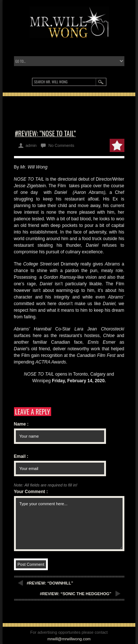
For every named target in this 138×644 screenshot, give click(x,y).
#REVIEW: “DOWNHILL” (50, 583)
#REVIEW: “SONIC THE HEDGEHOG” (75, 594)
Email (21, 456)
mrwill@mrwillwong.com (69, 639)
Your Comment (31, 492)
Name (21, 424)
